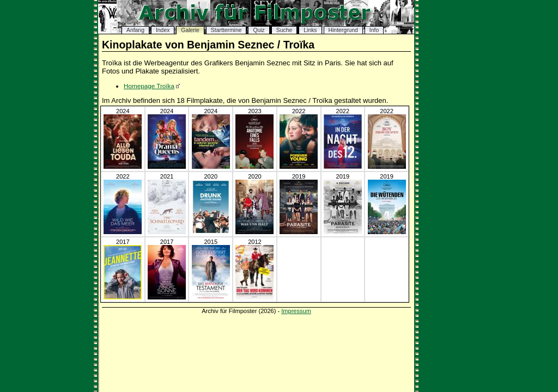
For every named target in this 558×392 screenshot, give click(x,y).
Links (310, 30)
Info (374, 30)
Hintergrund (343, 30)
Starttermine (226, 30)
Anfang (135, 30)
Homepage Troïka (149, 86)
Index (163, 30)
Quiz (259, 30)
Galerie (190, 30)
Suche (284, 30)
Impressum (296, 311)
